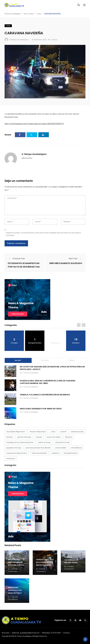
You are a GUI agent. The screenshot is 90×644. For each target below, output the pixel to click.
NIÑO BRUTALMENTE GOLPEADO (66, 263)
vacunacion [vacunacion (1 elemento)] (11, 458)
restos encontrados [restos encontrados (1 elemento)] (39, 453)
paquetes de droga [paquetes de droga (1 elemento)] (14, 448)
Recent (18, 360)
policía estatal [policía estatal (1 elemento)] (61, 448)
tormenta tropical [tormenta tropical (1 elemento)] (71, 453)
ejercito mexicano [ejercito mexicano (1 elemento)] (24, 437)
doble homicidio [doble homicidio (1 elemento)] (77, 432)
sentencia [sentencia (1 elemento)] (55, 453)
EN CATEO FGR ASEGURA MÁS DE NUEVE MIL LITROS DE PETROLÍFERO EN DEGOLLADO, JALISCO (52, 368)
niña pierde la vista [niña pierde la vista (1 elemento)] (62, 442)
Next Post (75, 259)
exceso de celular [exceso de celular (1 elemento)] (54, 437)
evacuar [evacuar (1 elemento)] (39, 437)
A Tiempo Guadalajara (34, 154)
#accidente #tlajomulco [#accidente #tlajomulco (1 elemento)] (16, 432)
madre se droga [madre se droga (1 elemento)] (44, 442)
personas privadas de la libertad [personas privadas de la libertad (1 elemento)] (38, 448)
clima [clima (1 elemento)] (53, 432)
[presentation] (79, 325)
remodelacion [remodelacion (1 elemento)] (76, 448)
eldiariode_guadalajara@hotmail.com (26, 633)
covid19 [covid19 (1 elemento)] (63, 432)
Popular (45, 360)
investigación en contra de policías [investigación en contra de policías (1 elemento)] (20, 442)
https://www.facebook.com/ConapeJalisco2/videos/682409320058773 (34, 124)
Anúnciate (6, 633)
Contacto (66, 633)
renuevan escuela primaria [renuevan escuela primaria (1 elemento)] (17, 453)
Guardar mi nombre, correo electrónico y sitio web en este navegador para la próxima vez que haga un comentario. (43, 234)
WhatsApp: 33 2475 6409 (51, 633)
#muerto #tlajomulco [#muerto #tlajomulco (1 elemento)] (38, 432)
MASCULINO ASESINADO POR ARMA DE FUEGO (41, 409)
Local (8, 26)
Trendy (72, 360)
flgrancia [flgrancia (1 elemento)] (69, 437)
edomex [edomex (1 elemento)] (9, 437)
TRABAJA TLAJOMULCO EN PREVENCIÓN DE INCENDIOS (45, 395)
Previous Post (16, 259)
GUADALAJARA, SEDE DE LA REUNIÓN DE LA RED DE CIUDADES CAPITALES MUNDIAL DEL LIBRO (48, 382)
